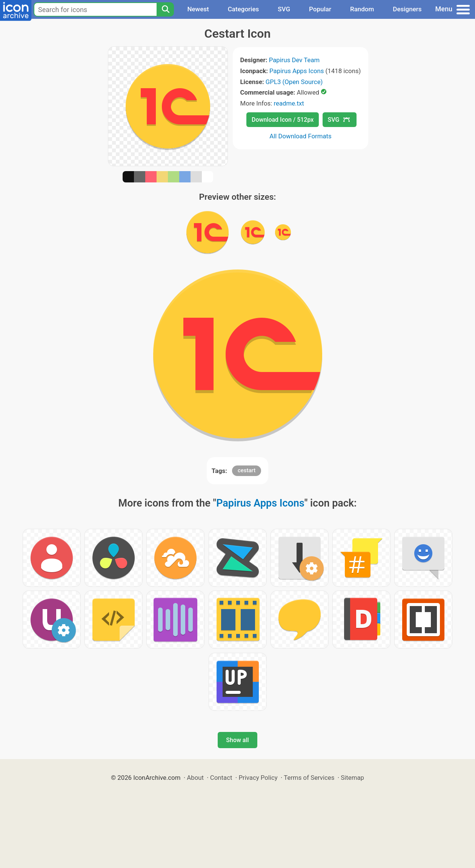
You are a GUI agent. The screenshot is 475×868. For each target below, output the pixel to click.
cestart (247, 470)
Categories (244, 9)
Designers (407, 9)
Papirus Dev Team (294, 60)
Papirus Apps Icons (297, 71)
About (195, 778)
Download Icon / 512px (283, 120)
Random (362, 9)
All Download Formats (301, 136)
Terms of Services (309, 778)
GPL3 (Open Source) (294, 82)
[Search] (165, 9)
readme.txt (289, 103)
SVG (284, 9)
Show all (237, 740)
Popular (320, 9)
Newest (198, 9)
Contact (221, 778)
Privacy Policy (258, 778)
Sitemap (352, 778)
